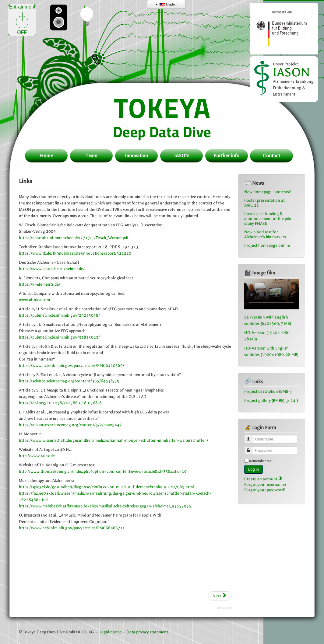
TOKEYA (162, 108)
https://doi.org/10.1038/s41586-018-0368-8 (60, 403)
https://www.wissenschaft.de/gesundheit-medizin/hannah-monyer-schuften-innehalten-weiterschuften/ (114, 440)
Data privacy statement (147, 632)
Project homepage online (267, 245)
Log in (254, 469)
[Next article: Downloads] (220, 596)
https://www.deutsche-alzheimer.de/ (52, 269)
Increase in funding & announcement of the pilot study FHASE (269, 219)
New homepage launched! (268, 192)
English (166, 5)
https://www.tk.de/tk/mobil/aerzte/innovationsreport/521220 (75, 253)
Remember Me (260, 461)
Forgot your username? (265, 484)
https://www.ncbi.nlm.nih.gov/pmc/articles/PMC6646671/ (72, 528)
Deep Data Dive (162, 132)
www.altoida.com (34, 300)
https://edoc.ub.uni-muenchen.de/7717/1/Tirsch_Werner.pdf (74, 238)
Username (251, 437)
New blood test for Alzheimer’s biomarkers (265, 234)
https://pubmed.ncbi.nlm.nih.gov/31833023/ (59, 337)
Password (251, 448)
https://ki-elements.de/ (40, 284)
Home (46, 156)
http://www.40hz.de (37, 456)
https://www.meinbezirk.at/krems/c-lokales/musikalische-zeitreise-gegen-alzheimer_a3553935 (105, 506)
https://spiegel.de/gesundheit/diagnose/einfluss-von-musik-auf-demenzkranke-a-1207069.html (106, 487)
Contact (271, 156)
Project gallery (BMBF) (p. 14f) (271, 400)
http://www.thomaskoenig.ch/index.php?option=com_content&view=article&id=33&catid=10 (103, 471)
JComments (225, 608)
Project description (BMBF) (268, 391)
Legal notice (111, 632)
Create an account (263, 479)
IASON (291, 72)
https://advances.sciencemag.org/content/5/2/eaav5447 (70, 425)
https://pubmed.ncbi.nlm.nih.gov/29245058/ (59, 315)
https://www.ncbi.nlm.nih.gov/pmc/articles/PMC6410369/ (72, 366)
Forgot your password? (265, 490)
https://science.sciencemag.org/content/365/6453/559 (69, 381)
